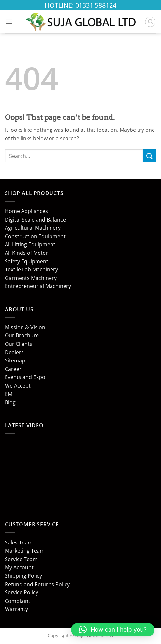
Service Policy (22, 592)
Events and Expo (25, 377)
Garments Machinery (31, 278)
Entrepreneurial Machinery (38, 286)
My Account (19, 567)
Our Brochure (22, 335)
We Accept (18, 386)
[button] (9, 22)
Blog (10, 402)
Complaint (18, 601)
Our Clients (19, 344)
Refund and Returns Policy (37, 584)
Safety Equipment (27, 261)
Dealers (14, 352)
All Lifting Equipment (30, 244)
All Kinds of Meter (26, 253)
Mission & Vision (25, 327)
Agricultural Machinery (33, 228)
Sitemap (15, 360)
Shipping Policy (23, 576)
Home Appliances (26, 211)
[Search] (150, 22)
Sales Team (19, 543)
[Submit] (150, 156)
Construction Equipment (35, 236)
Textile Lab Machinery (31, 269)
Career (13, 369)
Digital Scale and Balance (35, 220)
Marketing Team (25, 551)
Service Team (21, 559)
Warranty (16, 609)
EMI (9, 394)
